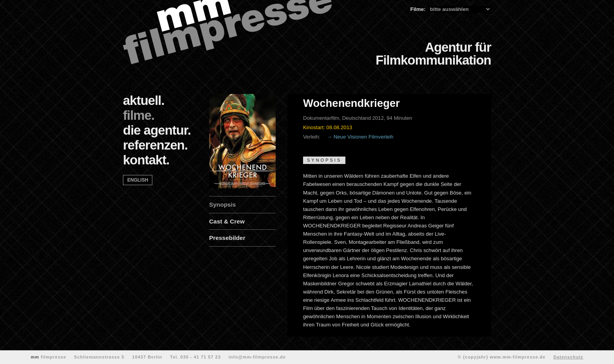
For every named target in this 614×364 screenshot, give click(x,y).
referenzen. (155, 145)
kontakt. (146, 160)
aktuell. (144, 100)
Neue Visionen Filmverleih (364, 137)
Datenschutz (568, 357)
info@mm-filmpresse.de (257, 357)
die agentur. (157, 130)
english (138, 180)
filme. (139, 115)
